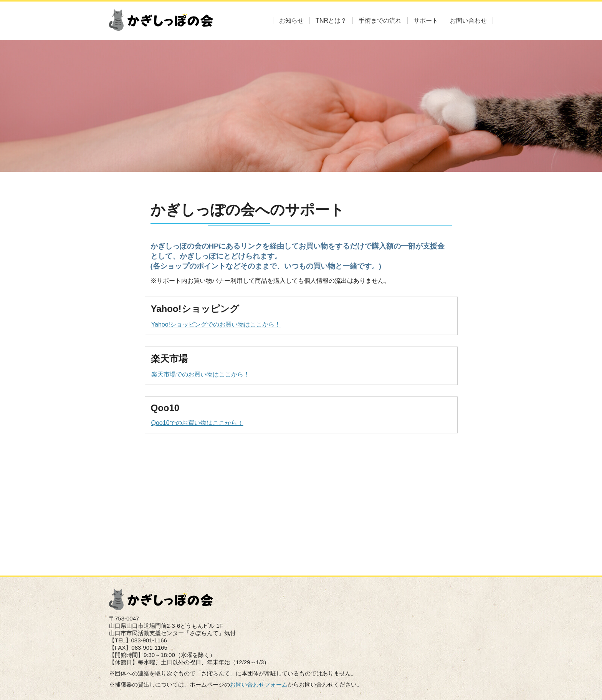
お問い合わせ (468, 21)
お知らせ (291, 21)
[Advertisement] (301, 499)
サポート (426, 21)
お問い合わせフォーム (259, 684)
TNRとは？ (331, 21)
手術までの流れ (380, 21)
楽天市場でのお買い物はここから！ (200, 374)
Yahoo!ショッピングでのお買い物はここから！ (216, 324)
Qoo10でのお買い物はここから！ (197, 423)
